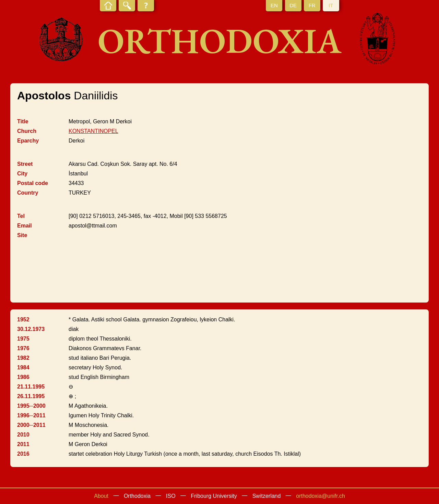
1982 (23, 358)
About (101, 496)
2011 (23, 444)
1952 (23, 319)
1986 (23, 377)
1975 (23, 339)
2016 (23, 454)
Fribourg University (214, 496)
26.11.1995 (31, 396)
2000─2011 (31, 425)
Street (25, 164)
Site (22, 235)
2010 (23, 435)
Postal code (33, 183)
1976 (23, 348)
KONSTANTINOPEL (93, 131)
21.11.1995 (31, 387)
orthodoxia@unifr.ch (321, 496)
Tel (21, 216)
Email (25, 226)
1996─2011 (31, 415)
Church (27, 131)
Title (23, 121)
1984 (23, 367)
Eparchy (28, 141)
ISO (171, 496)
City (22, 174)
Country (28, 193)
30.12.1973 (31, 329)
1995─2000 (31, 406)
